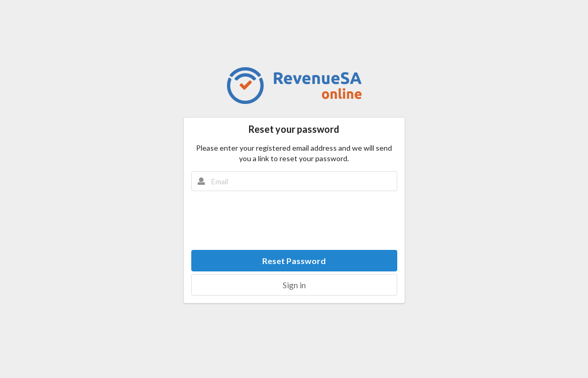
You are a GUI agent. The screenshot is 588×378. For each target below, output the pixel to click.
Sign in (294, 285)
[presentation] (294, 220)
